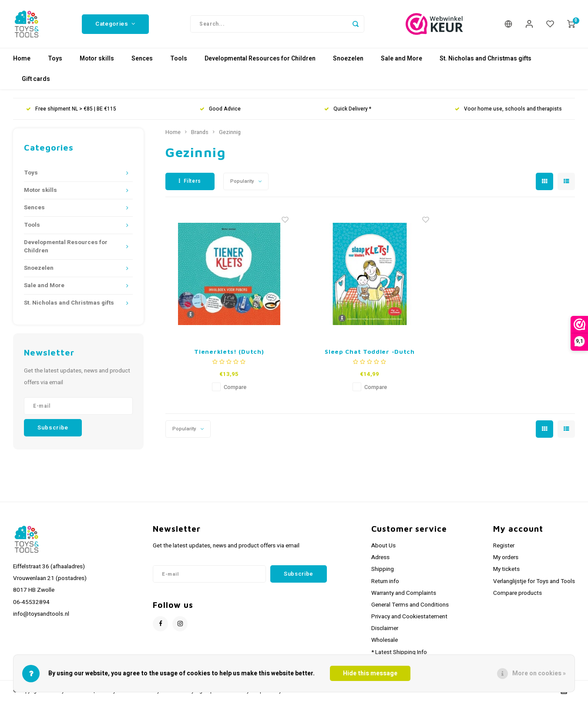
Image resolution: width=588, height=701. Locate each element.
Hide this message (370, 673)
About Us (383, 546)
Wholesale (385, 640)
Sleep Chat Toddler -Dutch (370, 351)
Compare (235, 387)
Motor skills (97, 59)
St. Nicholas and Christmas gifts (486, 59)
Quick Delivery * (348, 109)
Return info (385, 581)
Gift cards (36, 79)
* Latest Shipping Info (399, 652)
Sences (142, 59)
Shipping (383, 569)
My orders (506, 557)
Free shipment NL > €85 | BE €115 (71, 109)
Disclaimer (385, 628)
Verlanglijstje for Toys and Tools (534, 581)
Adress (380, 557)
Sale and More (402, 59)
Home (22, 59)
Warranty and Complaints (404, 593)
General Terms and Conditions (410, 605)
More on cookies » (539, 673)
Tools (179, 59)
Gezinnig (230, 132)
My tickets (506, 569)
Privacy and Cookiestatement (409, 617)
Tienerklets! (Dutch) (229, 351)
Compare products (517, 593)
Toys (55, 59)
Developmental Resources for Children (260, 59)
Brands (200, 132)
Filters (190, 181)
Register (504, 546)
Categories (115, 24)
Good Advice (220, 109)
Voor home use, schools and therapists (508, 109)
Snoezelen (348, 59)
